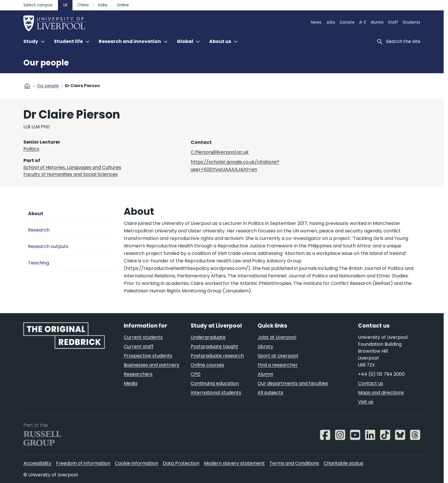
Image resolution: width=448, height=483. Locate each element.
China (83, 5)
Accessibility (37, 463)
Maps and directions (381, 393)
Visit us (366, 402)
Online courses (207, 365)
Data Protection (181, 463)
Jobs (331, 22)
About (36, 214)
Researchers (138, 374)
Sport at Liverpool (278, 356)
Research (39, 230)
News (316, 22)
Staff (393, 22)
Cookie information (136, 463)
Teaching (39, 263)
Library (265, 346)
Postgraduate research (217, 356)
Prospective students (148, 356)
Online (123, 5)
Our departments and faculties (293, 383)
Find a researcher (278, 365)
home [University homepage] (27, 86)
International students (216, 393)
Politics (31, 149)
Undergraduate (208, 337)
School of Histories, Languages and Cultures (72, 167)
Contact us (371, 383)
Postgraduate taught (214, 346)
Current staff (139, 346)
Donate (347, 22)
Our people (46, 63)
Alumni (377, 22)
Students (412, 22)
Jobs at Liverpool (277, 337)
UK (65, 5)
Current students (143, 337)
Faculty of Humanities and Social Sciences (71, 174)
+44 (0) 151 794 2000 (381, 374)
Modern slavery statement (234, 463)
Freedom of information (83, 463)
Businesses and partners (151, 365)
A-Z (363, 22)
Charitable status (343, 463)
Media (131, 383)
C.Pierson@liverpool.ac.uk (220, 152)
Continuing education (215, 383)
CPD (196, 374)
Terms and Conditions (294, 463)
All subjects (270, 393)
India (103, 5)
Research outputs (48, 246)
